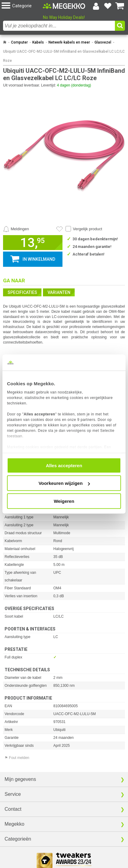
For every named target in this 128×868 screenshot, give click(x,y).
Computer (19, 42)
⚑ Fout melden (17, 758)
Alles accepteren (64, 465)
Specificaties (22, 292)
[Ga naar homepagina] (64, 6)
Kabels (38, 42)
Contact (13, 809)
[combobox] (59, 26)
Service (13, 794)
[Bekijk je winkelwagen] (120, 6)
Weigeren (64, 501)
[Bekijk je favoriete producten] (108, 6)
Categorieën (18, 839)
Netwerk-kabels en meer (69, 42)
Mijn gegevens (20, 779)
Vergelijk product (87, 229)
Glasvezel (103, 42)
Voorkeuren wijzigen (64, 483)
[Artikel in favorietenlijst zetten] (59, 229)
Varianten (59, 292)
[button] (22, 6)
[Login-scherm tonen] (96, 6)
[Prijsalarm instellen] (16, 229)
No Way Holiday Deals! (64, 17)
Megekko (14, 824)
